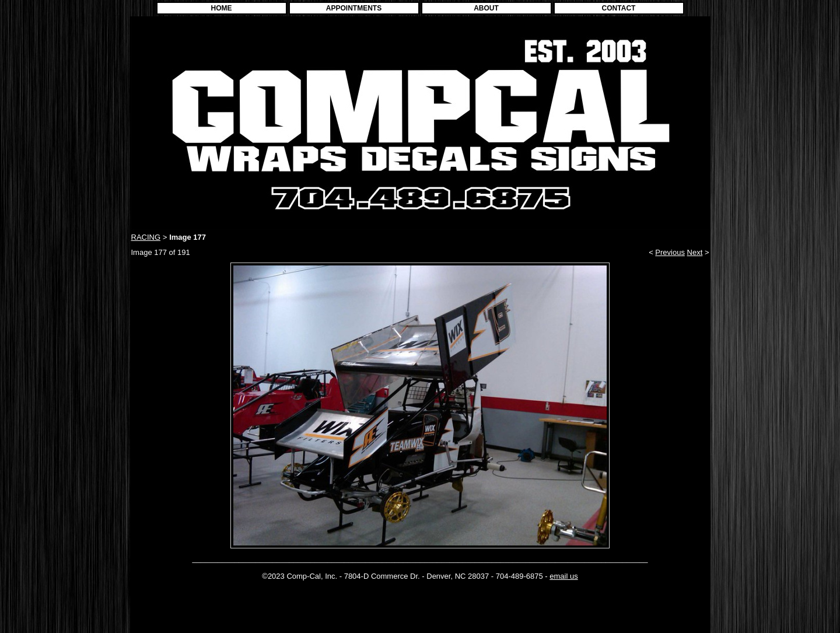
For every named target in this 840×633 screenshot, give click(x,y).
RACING (146, 237)
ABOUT (486, 8)
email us (563, 576)
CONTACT (619, 8)
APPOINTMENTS (354, 8)
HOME (222, 8)
